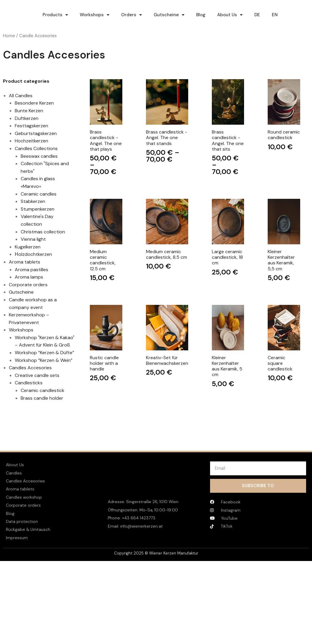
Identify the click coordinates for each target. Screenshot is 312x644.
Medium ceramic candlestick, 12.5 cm (103, 260)
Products (55, 15)
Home (9, 36)
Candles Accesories (30, 368)
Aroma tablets (25, 262)
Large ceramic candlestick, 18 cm (227, 257)
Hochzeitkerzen (31, 141)
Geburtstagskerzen (36, 133)
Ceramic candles (39, 194)
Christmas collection (43, 232)
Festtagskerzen (31, 126)
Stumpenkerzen (38, 209)
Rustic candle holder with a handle (104, 363)
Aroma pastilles (31, 270)
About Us (230, 15)
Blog (201, 15)
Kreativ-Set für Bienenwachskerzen (167, 360)
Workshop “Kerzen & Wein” (44, 360)
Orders (131, 15)
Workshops (95, 15)
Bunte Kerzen (29, 111)
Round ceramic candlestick (284, 135)
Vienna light (33, 239)
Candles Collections (36, 148)
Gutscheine (169, 15)
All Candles (21, 96)
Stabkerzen (33, 201)
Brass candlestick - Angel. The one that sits (228, 140)
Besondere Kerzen (34, 103)
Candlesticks (29, 383)
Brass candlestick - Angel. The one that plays (106, 140)
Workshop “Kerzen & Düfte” (44, 353)
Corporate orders (28, 285)
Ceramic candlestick (43, 390)
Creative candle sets (37, 375)
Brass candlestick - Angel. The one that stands (167, 138)
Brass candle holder (42, 398)
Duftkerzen (27, 118)
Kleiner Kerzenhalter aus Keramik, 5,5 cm (281, 260)
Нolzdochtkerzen (33, 254)
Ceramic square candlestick (280, 363)
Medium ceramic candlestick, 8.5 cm (166, 254)
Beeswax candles (39, 156)
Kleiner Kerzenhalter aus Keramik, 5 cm (227, 366)
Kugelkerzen (28, 247)
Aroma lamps (29, 277)
